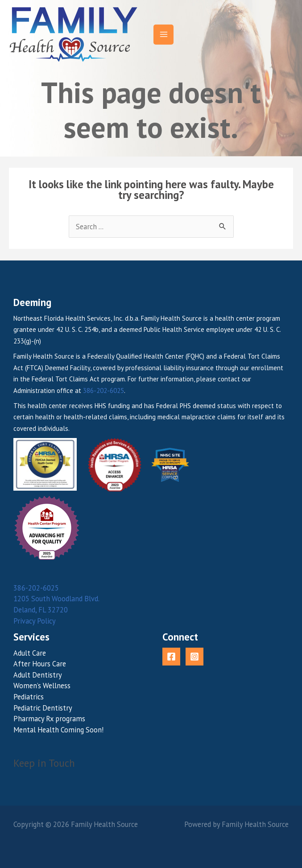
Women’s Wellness (42, 686)
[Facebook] (171, 657)
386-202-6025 (103, 391)
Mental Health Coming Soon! (58, 730)
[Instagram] (194, 657)
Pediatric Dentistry (43, 708)
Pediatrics (29, 697)
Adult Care (30, 653)
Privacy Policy (35, 621)
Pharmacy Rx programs (49, 719)
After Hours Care (40, 664)
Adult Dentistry (38, 675)
